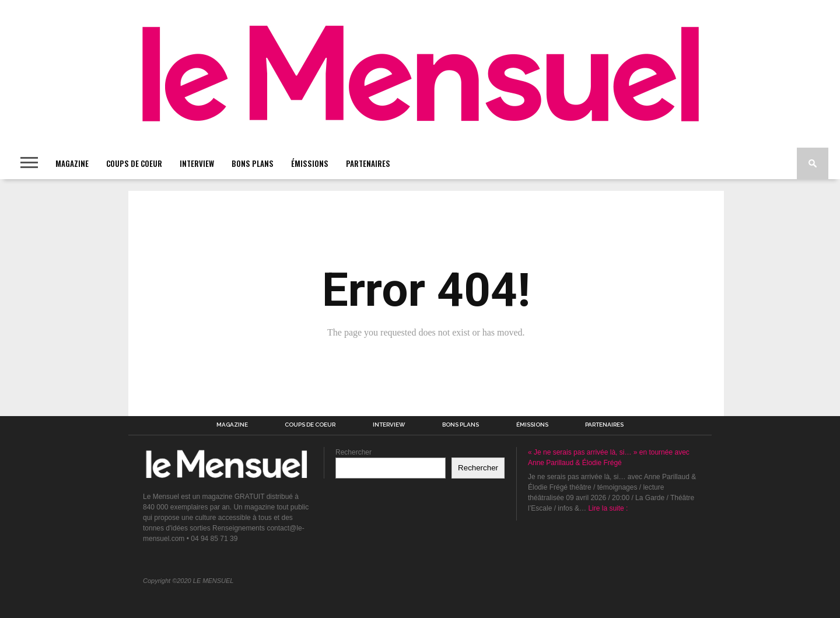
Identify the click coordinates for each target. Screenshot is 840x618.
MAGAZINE (72, 163)
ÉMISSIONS (310, 163)
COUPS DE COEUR (134, 163)
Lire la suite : (608, 508)
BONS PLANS (253, 163)
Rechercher (353, 452)
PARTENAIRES (368, 163)
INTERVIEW (197, 163)
